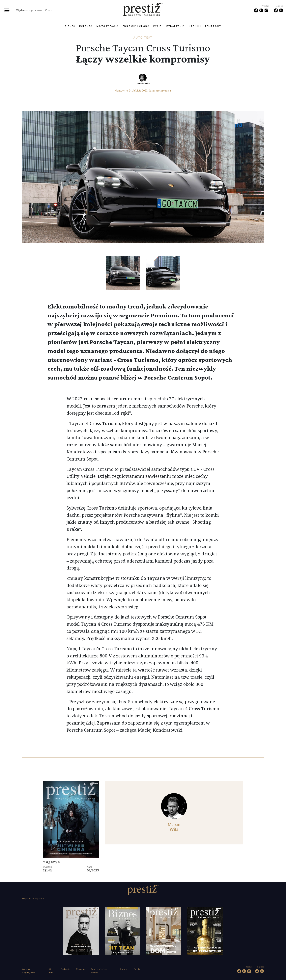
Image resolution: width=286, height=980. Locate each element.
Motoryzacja (108, 26)
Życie (157, 26)
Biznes (70, 26)
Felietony (213, 26)
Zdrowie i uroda (136, 26)
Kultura (86, 26)
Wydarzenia (175, 26)
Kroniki (195, 26)
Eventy (137, 969)
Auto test (143, 38)
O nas (48, 10)
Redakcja (66, 969)
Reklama (81, 969)
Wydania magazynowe (29, 10)
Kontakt (124, 969)
